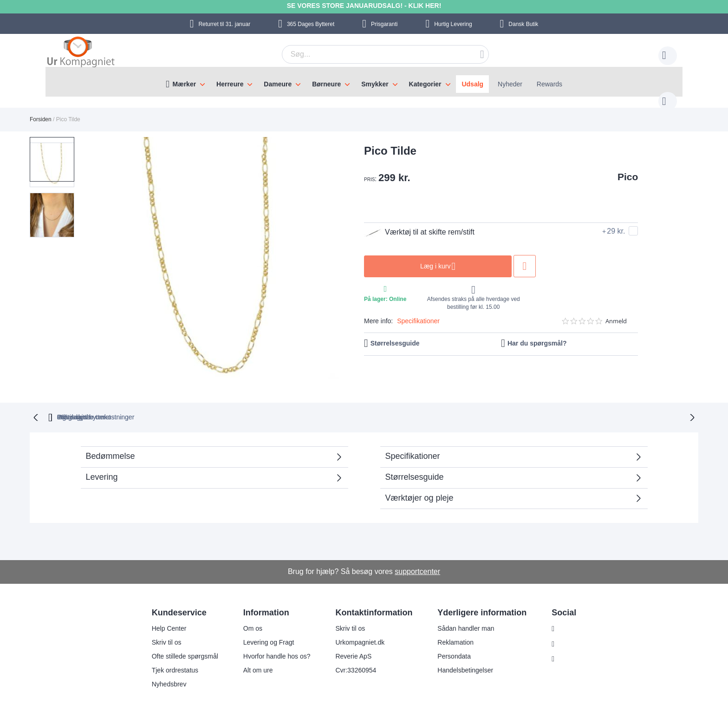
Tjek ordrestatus (169, 651)
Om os (247, 609)
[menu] (364, 82)
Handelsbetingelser (460, 651)
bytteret (244, 398)
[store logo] (81, 53)
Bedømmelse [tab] (110, 437)
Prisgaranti (384, 24)
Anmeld (616, 312)
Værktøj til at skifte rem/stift (419, 223)
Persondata (448, 637)
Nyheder (510, 84)
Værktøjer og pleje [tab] (419, 478)
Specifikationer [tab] (413, 437)
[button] (52, 197)
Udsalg (472, 84)
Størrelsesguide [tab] (415, 457)
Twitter (563, 640)
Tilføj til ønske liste (525, 257)
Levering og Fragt (263, 623)
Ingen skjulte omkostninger (414, 398)
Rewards (549, 84)
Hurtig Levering (453, 24)
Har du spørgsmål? (537, 334)
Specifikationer (418, 312)
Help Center (163, 609)
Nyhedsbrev (163, 665)
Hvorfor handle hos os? (271, 637)
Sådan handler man (460, 609)
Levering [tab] (102, 457)
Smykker (375, 84)
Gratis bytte (324, 398)
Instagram (568, 609)
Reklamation (450, 623)
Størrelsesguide (395, 334)
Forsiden (41, 110)
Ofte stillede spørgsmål (179, 637)
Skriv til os (161, 623)
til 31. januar (224, 24)
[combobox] (371, 54)
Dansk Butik (523, 24)
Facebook (568, 625)
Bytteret (311, 24)
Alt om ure (252, 651)
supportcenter (417, 552)
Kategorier (425, 84)
